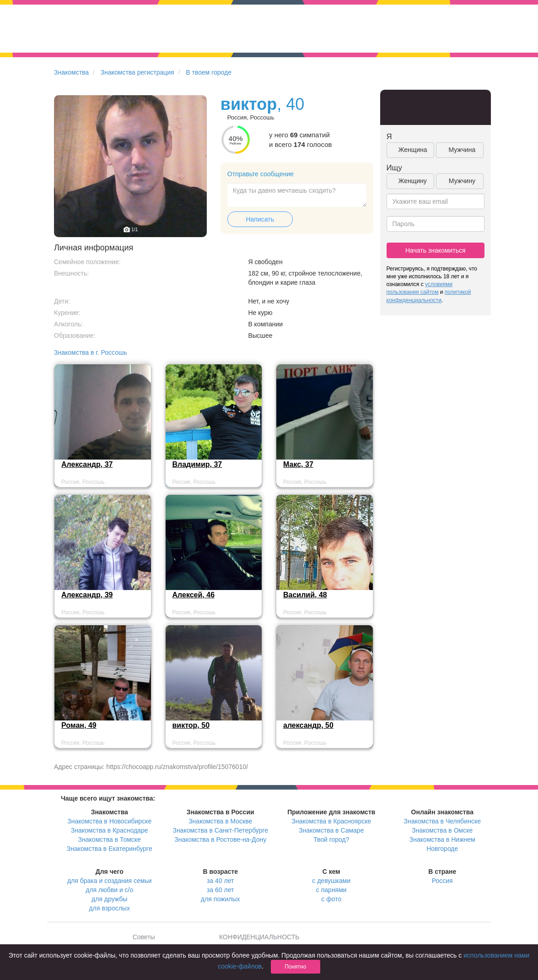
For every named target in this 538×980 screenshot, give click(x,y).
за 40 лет (220, 881)
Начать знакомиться (436, 250)
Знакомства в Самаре (331, 830)
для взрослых (110, 908)
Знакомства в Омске (442, 830)
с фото (331, 899)
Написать (260, 219)
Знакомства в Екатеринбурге (110, 849)
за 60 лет (220, 890)
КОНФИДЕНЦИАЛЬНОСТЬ (259, 937)
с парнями (331, 890)
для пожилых (220, 899)
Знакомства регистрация (137, 72)
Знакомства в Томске (110, 839)
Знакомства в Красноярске (331, 821)
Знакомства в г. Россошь (91, 352)
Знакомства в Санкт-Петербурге (220, 830)
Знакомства (71, 72)
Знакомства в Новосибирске (109, 821)
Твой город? (331, 839)
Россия (442, 881)
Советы (144, 937)
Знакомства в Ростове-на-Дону (220, 839)
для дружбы (109, 899)
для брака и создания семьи (110, 881)
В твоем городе (209, 72)
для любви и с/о (109, 890)
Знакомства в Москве (220, 821)
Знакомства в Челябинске (442, 821)
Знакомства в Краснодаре (110, 830)
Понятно (295, 967)
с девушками (331, 881)
